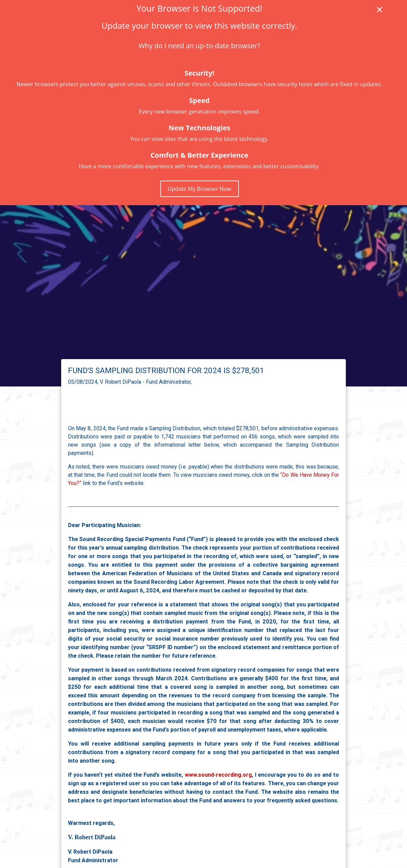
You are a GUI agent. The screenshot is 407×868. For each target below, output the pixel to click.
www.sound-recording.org (218, 775)
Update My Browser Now (200, 189)
